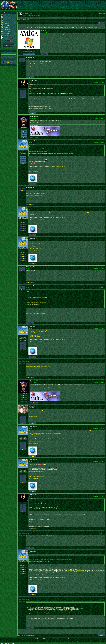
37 (65, 26)
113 (33, 20)
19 (41, 26)
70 (29, 27)
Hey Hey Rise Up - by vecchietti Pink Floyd (37, 169)
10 (29, 26)
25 (49, 26)
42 (71, 26)
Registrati (10, 65)
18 (40, 26)
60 (95, 26)
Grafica (6, 17)
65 (101, 26)
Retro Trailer (7, 23)
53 (86, 26)
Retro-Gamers (7, 31)
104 (77, 27)
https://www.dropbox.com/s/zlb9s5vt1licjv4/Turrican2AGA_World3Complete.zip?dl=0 (45, 433)
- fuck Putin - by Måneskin (60, 166)
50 (82, 26)
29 (54, 26)
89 (54, 27)
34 (61, 26)
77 (38, 27)
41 (70, 26)
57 (91, 26)
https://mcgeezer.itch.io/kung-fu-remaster (36, 243)
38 (66, 26)
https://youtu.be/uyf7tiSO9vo (34, 335)
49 (80, 26)
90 (55, 27)
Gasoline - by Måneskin (33, 171)
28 (53, 26)
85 (48, 27)
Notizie (6, 15)
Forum (6, 19)
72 (31, 27)
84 (47, 27)
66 (103, 26)
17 (38, 26)
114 (35, 20)
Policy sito (7, 38)
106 (80, 27)
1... (29, 20)
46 (76, 26)
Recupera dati (14, 65)
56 (90, 26)
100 (69, 27)
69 (27, 27)
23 (46, 26)
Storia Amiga (7, 29)
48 (79, 26)
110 (87, 27)
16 (37, 26)
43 (72, 26)
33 (59, 26)
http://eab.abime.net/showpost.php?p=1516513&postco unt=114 (38, 366)
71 (30, 27)
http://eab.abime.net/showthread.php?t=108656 (35, 64)
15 (36, 26)
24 (48, 26)
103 (75, 27)
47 (78, 26)
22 (45, 26)
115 (36, 20)
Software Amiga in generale (29, 23)
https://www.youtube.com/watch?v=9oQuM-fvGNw (37, 300)
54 (87, 26)
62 (97, 26)
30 (55, 26)
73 (33, 27)
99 (68, 27)
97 (64, 27)
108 (84, 27)
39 (67, 26)
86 (50, 27)
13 (33, 26)
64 (100, 26)
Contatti (6, 36)
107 (82, 27)
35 (62, 26)
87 (51, 27)
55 (88, 26)
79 (40, 27)
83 (46, 27)
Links (6, 21)
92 (57, 27)
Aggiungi (25, 20)
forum (22, 23)
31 (57, 26)
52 (84, 26)
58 (92, 26)
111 (31, 20)
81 (43, 27)
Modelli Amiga (8, 27)
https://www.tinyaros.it (33, 416)
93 (59, 27)
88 (52, 27)
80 (42, 27)
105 (78, 27)
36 (63, 26)
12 (32, 26)
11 (31, 26)
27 (52, 26)
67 (104, 26)
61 (96, 26)
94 (60, 27)
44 (74, 26)
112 (32, 20)
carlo (104, 13)
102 (73, 27)
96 (63, 27)
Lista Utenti (7, 34)
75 (35, 27)
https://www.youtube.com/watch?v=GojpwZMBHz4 (36, 313)
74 (34, 27)
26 (50, 26)
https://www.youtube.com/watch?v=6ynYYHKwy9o (36, 538)
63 (99, 26)
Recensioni (7, 25)
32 (58, 26)
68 (26, 27)
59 (93, 26)
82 (44, 27)
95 (61, 27)
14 (35, 26)
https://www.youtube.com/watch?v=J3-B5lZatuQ (36, 193)
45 (75, 26)
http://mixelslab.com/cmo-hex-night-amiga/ (76, 570)
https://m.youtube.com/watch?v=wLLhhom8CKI (36, 302)
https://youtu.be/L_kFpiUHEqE (35, 434)
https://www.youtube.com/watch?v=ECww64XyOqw (37, 297)
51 (83, 26)
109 (86, 27)
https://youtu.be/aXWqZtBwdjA (35, 337)
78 (39, 27)
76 (37, 27)
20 (42, 26)
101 (71, 27)
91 (56, 27)
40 (69, 26)
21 (44, 26)
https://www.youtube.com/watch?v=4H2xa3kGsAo (36, 273)
